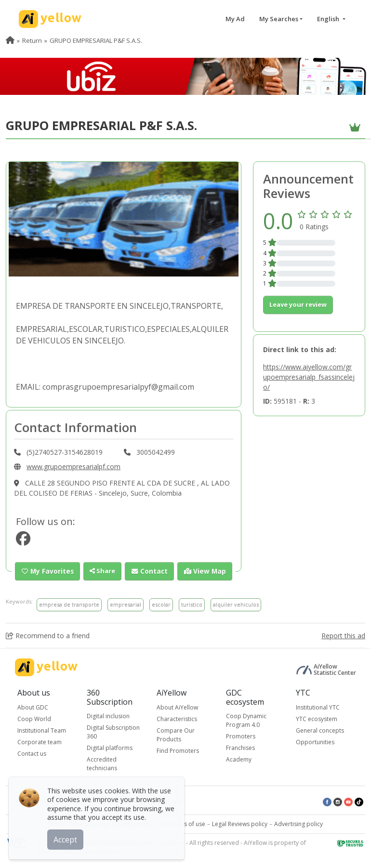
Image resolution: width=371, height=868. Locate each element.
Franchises (240, 748)
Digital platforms (110, 748)
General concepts (320, 730)
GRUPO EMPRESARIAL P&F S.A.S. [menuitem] (96, 40)
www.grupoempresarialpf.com (73, 467)
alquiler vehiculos (236, 604)
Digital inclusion (108, 716)
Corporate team (40, 742)
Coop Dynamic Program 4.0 (246, 720)
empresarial (126, 604)
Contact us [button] (32, 753)
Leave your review (298, 304)
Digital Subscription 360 (113, 732)
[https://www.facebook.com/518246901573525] (23, 541)
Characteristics (177, 718)
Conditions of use (181, 824)
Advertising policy (298, 824)
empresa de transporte (69, 604)
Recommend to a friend (48, 635)
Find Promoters (178, 750)
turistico (192, 604)
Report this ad (343, 635)
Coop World (34, 718)
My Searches (279, 19)
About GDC (33, 707)
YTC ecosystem (317, 718)
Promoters (241, 736)
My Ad (235, 19)
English (329, 19)
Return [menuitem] (32, 40)
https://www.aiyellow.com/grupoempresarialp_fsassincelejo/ (309, 377)
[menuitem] (10, 40)
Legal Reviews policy (240, 824)
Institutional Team (42, 730)
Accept (66, 839)
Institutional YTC (318, 707)
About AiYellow (177, 707)
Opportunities (315, 742)
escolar (161, 604)
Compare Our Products (176, 734)
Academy (239, 759)
